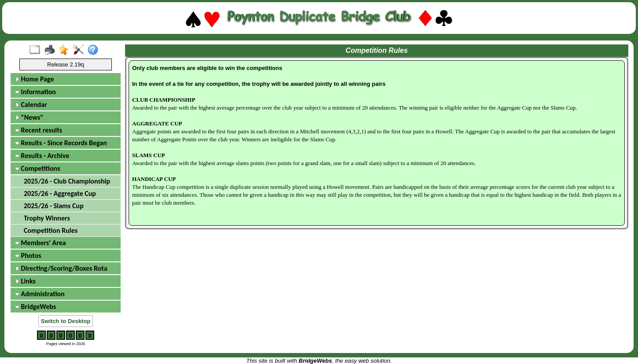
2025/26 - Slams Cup (54, 206)
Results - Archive (42, 156)
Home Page (35, 79)
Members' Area (41, 243)
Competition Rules (51, 230)
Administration (40, 294)
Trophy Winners (47, 218)
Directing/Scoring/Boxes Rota (61, 268)
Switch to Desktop (66, 321)
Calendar (31, 105)
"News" (29, 117)
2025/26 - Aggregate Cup (60, 193)
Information (35, 92)
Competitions (38, 168)
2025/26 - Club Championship (67, 181)
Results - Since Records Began (61, 143)
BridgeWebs (35, 307)
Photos (28, 256)
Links (25, 281)
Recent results (39, 130)
